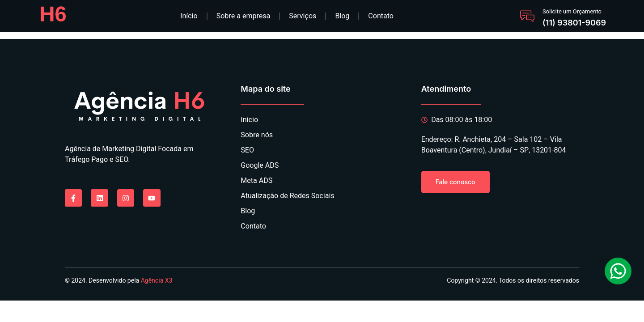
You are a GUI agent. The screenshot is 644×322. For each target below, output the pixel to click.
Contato (381, 16)
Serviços (303, 16)
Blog (342, 16)
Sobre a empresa (244, 16)
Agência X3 (157, 281)
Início (189, 16)
